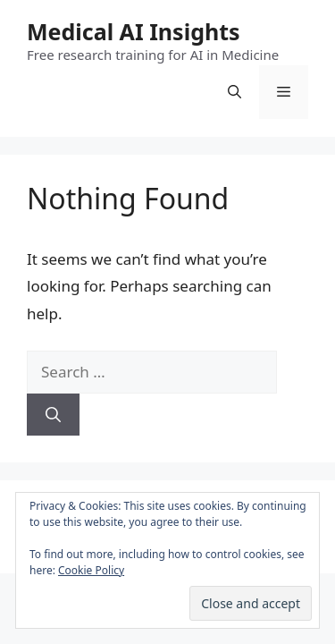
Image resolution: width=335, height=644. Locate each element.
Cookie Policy (91, 570)
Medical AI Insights (134, 31)
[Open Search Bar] (234, 92)
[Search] (53, 415)
